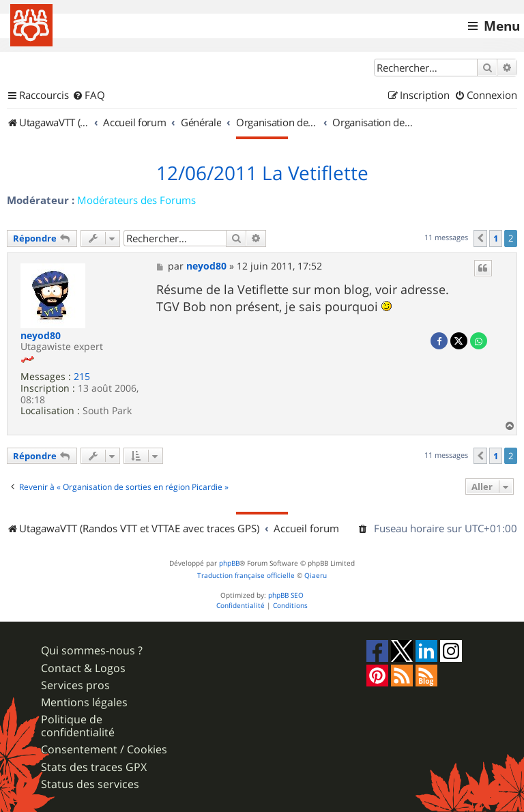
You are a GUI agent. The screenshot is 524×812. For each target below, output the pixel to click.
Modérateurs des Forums (136, 200)
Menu (502, 26)
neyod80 (41, 336)
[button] (480, 238)
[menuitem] (89, 96)
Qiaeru (316, 576)
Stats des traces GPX (94, 767)
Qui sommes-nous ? (92, 651)
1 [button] (496, 238)
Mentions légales (84, 702)
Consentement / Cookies (104, 750)
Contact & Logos (83, 668)
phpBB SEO (286, 595)
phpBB (229, 563)
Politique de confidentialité (78, 726)
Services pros (75, 685)
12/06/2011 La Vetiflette (262, 173)
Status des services (90, 784)
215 (82, 377)
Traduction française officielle (246, 576)
